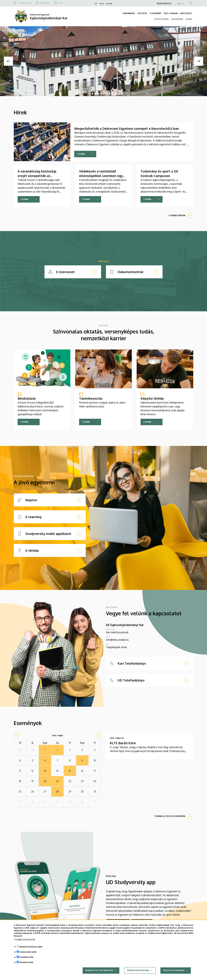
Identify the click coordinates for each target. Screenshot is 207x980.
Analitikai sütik (26, 957)
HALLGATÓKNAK (177, 19)
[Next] (199, 61)
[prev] (16, 736)
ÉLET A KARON (171, 13)
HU (179, 4)
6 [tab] (104, 94)
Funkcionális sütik (28, 952)
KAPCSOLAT (186, 13)
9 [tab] (113, 94)
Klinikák (109, 4)
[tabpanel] (103, 61)
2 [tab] (92, 94)
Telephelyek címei (116, 647)
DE (96, 4)
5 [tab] (101, 94)
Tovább (81, 154)
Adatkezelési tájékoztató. (161, 933)
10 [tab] (116, 94)
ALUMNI (189, 19)
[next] (98, 736)
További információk (24, 939)
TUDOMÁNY (155, 13)
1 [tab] (89, 94)
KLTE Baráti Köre (123, 743)
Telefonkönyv (45, 3)
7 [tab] (107, 94)
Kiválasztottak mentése (99, 970)
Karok (102, 4)
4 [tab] (98, 94)
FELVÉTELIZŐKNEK (161, 19)
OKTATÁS (142, 13)
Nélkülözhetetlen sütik (31, 947)
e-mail (60, 3)
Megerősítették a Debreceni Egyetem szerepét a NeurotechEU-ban (127, 128)
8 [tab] (110, 94)
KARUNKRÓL (129, 13)
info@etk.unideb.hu (117, 640)
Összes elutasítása (138, 970)
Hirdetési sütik (26, 962)
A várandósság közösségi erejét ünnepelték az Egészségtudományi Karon (38, 176)
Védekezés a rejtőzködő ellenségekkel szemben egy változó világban (101, 176)
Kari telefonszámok (25, 3)
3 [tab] (95, 94)
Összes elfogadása (174, 970)
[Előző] (8, 61)
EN (183, 4)
